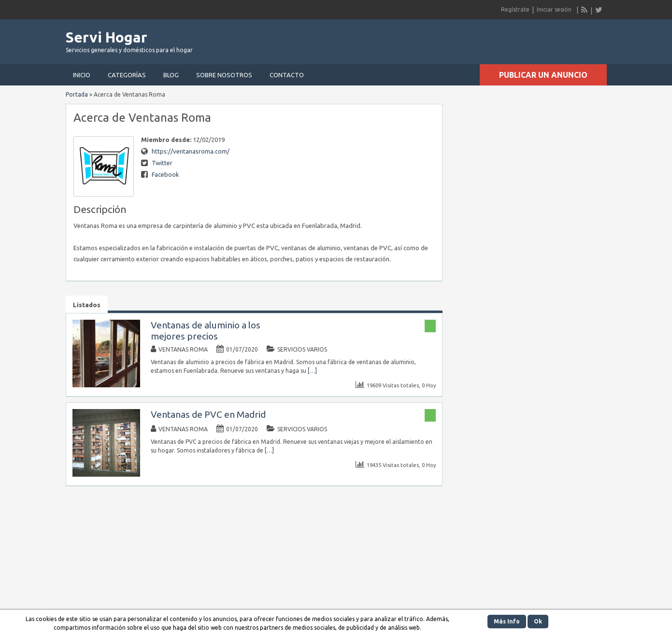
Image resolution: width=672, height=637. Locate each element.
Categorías (127, 75)
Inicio (82, 75)
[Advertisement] (494, 39)
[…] (312, 371)
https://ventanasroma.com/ (191, 151)
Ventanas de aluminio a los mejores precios (206, 331)
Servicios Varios (302, 349)
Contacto (287, 75)
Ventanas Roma (183, 349)
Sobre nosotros (224, 75)
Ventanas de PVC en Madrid (208, 414)
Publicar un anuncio (543, 75)
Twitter (162, 163)
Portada (77, 94)
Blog (171, 75)
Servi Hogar (107, 37)
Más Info (507, 621)
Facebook (165, 174)
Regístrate (515, 9)
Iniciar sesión (554, 9)
